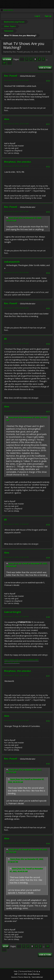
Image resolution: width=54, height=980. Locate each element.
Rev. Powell (11, 76)
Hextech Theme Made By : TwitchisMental (27, 977)
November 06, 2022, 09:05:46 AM (16, 273)
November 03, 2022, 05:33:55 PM (16, 166)
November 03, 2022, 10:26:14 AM (16, 124)
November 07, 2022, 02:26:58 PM (16, 617)
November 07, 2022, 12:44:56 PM (16, 524)
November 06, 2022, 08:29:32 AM (16, 211)
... (47, 59)
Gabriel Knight (13, 612)
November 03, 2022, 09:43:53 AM (16, 80)
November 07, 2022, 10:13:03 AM (16, 343)
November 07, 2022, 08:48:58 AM (16, 308)
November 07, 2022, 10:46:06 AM (16, 411)
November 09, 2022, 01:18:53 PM (16, 763)
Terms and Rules (25, 971)
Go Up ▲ (37, 971)
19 (4, 63)
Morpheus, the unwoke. (18, 162)
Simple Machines (34, 974)
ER (5, 339)
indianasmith (12, 262)
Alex (7, 119)
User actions (45, 68)
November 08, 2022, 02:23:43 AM (16, 720)
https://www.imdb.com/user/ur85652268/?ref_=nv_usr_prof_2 (21, 661)
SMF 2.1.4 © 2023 (21, 974)
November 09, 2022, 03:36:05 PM (16, 843)
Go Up (5, 946)
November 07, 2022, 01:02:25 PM (16, 557)
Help (16, 971)
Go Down (7, 59)
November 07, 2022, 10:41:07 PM (16, 675)
